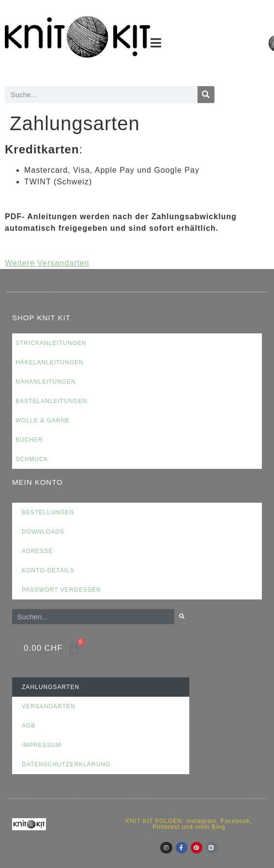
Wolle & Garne (43, 420)
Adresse (37, 551)
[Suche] (206, 95)
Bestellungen (48, 512)
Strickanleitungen (51, 343)
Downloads (43, 532)
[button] (156, 43)
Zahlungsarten (51, 687)
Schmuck (32, 459)
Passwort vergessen (61, 590)
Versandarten (48, 706)
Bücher (29, 440)
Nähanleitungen (46, 382)
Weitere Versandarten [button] (47, 263)
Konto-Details (48, 570)
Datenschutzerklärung (66, 764)
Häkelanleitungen (50, 362)
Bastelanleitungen (51, 401)
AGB (29, 726)
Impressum (42, 745)
